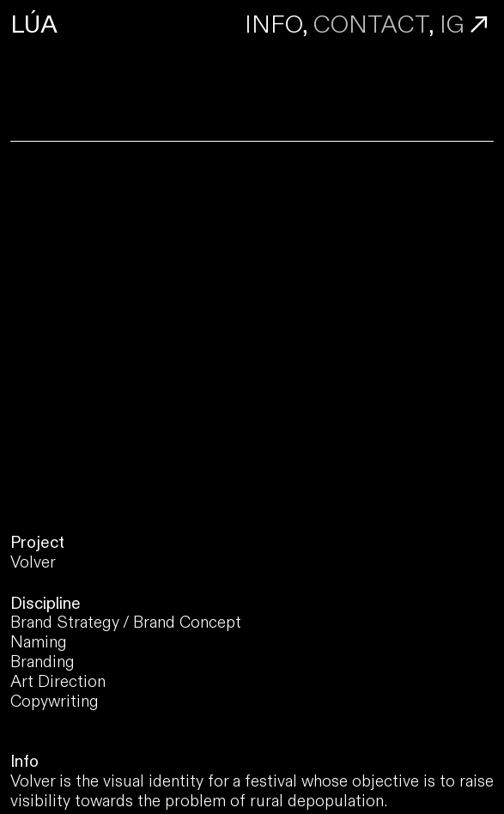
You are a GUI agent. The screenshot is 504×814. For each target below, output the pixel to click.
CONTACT (371, 25)
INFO (273, 25)
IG (452, 25)
